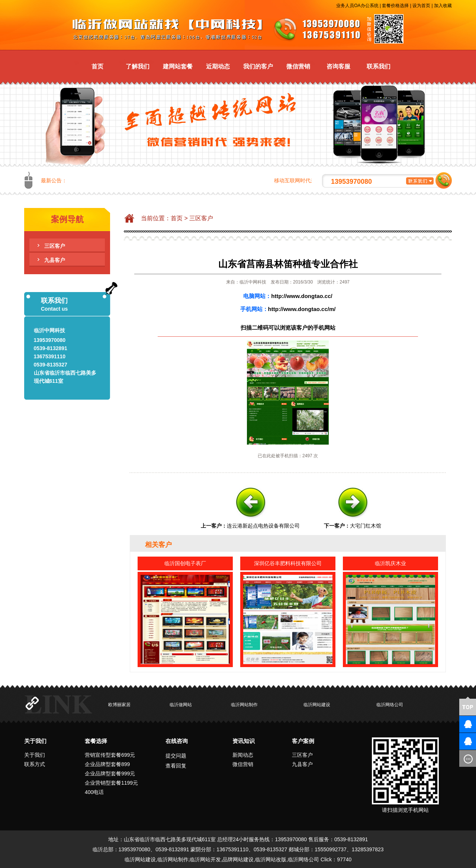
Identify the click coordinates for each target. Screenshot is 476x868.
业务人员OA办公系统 (357, 6)
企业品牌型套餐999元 (110, 773)
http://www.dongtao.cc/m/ (302, 309)
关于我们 (35, 741)
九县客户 (55, 260)
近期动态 (218, 66)
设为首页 (421, 6)
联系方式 (35, 764)
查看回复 (176, 766)
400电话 (94, 792)
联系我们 (379, 66)
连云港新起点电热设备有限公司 (263, 526)
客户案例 (303, 741)
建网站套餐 (178, 66)
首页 (97, 66)
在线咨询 (177, 741)
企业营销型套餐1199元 (111, 783)
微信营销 (298, 66)
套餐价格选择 (395, 6)
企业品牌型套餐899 (107, 764)
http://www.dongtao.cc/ (302, 296)
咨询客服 (338, 66)
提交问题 (176, 756)
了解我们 (138, 66)
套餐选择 (96, 741)
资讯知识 (244, 741)
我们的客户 (258, 66)
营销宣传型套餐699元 (110, 755)
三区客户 (55, 246)
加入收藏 (443, 6)
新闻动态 (243, 755)
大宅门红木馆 (366, 526)
